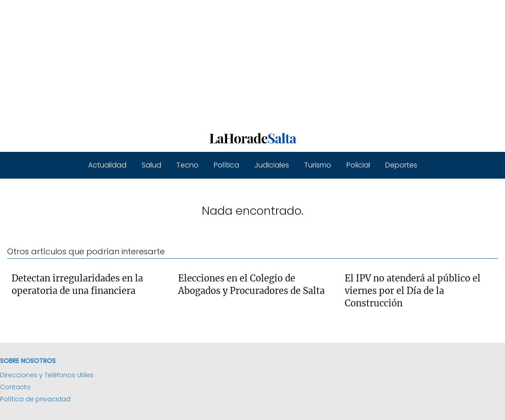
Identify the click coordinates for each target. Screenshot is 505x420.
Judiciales (272, 165)
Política (226, 165)
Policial (358, 165)
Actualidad (107, 165)
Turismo (318, 165)
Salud (151, 165)
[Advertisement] (252, 62)
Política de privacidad (35, 399)
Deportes (401, 165)
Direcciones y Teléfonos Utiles (47, 375)
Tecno (187, 165)
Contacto (15, 387)
